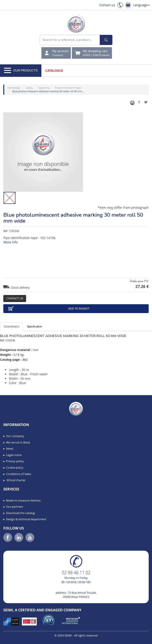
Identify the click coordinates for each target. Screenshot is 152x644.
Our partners (14, 507)
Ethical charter (16, 480)
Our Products (21, 71)
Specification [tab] (35, 327)
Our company (15, 436)
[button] (13, 639)
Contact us (107, 5)
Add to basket (49, 309)
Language (141, 5)
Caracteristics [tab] (12, 327)
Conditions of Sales (18, 474)
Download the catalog (20, 513)
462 (25, 360)
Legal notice (14, 455)
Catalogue (54, 70)
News (10, 449)
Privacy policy (15, 461)
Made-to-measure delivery (23, 500)
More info (11, 242)
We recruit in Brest (18, 442)
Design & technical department (26, 519)
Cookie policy (15, 468)
